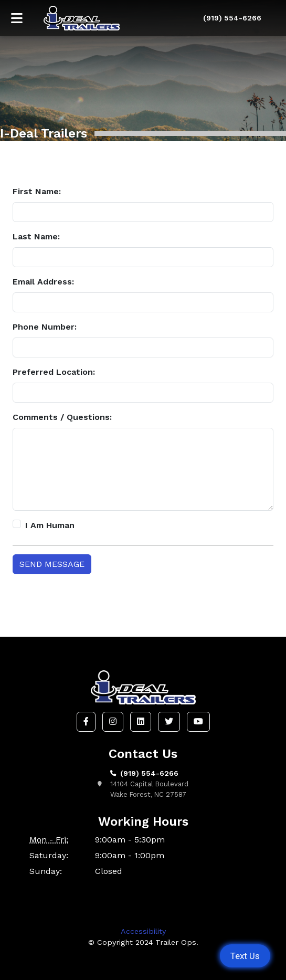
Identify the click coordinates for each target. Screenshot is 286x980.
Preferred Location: (54, 372)
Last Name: (36, 236)
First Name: (37, 191)
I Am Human (50, 525)
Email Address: (43, 282)
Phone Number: (45, 327)
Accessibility (143, 931)
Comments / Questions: (62, 417)
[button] (86, 722)
